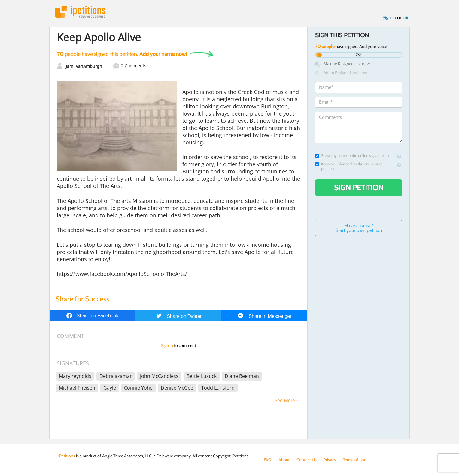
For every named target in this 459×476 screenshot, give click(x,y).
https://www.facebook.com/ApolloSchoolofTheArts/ (122, 274)
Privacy (330, 460)
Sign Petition (359, 188)
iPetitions (80, 12)
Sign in (389, 18)
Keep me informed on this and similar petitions (348, 166)
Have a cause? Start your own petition (359, 228)
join (406, 18)
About (284, 460)
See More (285, 401)
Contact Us (307, 460)
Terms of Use (355, 460)
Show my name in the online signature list (352, 156)
